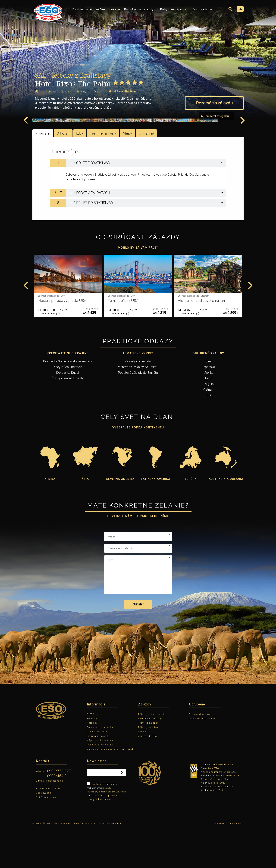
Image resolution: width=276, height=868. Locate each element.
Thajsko (208, 424)
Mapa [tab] (128, 174)
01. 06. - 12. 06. (53, 350)
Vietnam (208, 430)
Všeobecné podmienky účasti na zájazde (111, 789)
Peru (208, 419)
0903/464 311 (59, 816)
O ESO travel (94, 755)
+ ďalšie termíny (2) (191, 354)
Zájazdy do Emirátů (138, 402)
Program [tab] (43, 174)
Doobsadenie (203, 9)
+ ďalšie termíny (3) (121, 354)
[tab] (138, 203)
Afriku (204, 830)
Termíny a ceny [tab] (103, 174)
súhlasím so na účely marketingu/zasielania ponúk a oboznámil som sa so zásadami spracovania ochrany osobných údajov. (106, 832)
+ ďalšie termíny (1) (51, 354)
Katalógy (92, 763)
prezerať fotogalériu (223, 156)
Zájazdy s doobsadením (101, 781)
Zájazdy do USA (147, 776)
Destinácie (80, 9)
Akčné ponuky (106, 9)
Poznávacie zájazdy (139, 9)
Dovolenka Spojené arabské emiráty (68, 402)
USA (208, 435)
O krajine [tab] (146, 174)
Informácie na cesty (98, 776)
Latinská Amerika (156, 519)
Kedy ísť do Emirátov (68, 407)
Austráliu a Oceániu (213, 816)
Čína (208, 402)
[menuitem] (47, 11)
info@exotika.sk (54, 821)
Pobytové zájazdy (173, 9)
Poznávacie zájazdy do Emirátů (138, 407)
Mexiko (208, 413)
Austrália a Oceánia (226, 519)
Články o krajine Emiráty (68, 419)
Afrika (50, 519)
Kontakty (92, 759)
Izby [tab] (80, 174)
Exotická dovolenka (200, 755)
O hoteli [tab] (63, 174)
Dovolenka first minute (202, 759)
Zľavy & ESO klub (97, 772)
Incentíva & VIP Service (100, 785)
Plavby (142, 772)
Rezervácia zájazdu (214, 103)
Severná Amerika (120, 519)
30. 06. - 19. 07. (193, 350)
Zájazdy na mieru (148, 768)
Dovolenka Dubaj (68, 413)
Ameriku (206, 823)
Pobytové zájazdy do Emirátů (138, 413)
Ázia (85, 519)
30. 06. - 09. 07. (123, 350)
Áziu (234, 812)
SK (240, 9)
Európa (191, 519)
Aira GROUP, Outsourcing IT (229, 864)
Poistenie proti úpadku (100, 768)
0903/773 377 (59, 811)
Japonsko (208, 407)
